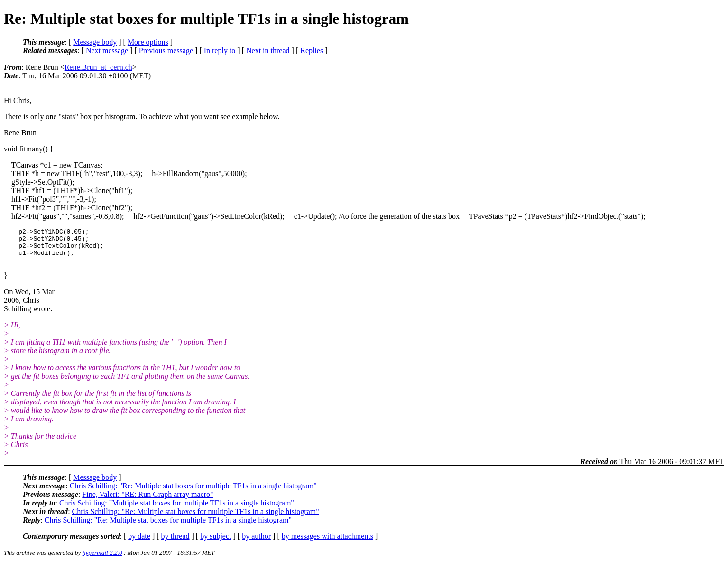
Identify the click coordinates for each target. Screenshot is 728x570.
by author (256, 542)
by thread (175, 542)
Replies (312, 51)
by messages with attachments (327, 542)
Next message (107, 51)
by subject (216, 542)
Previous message (166, 51)
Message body (95, 42)
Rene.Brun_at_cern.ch (98, 67)
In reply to (220, 51)
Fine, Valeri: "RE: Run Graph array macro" (147, 500)
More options (148, 42)
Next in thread (268, 51)
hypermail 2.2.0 (102, 558)
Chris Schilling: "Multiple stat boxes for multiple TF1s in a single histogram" (177, 509)
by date (139, 542)
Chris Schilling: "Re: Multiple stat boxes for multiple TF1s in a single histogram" (193, 491)
